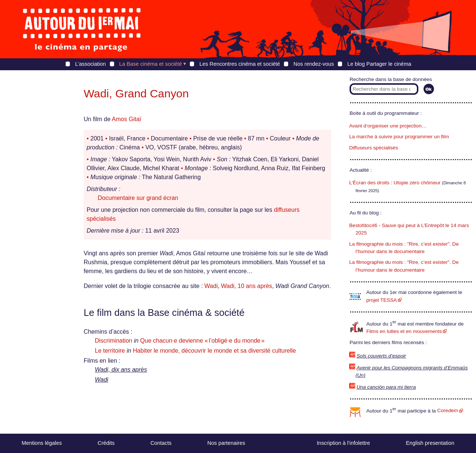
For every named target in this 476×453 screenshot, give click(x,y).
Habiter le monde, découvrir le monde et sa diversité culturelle (214, 351)
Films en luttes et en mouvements (404, 331)
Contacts (161, 443)
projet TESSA (382, 300)
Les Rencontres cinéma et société (240, 64)
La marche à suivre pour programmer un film (399, 137)
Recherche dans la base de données (391, 79)
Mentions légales (42, 443)
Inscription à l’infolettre (343, 443)
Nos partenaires (226, 443)
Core (448, 410)
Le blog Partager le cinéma (379, 64)
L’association (90, 64)
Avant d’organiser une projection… (388, 126)
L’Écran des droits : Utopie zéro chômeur (395, 183)
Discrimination (113, 341)
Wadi (211, 286)
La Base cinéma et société (151, 64)
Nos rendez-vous (314, 64)
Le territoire (110, 351)
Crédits (106, 443)
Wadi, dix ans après (121, 370)
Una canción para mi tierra (386, 387)
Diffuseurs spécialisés (374, 148)
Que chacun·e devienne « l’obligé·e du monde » (202, 341)
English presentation (430, 443)
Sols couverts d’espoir (381, 356)
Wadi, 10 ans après (246, 286)
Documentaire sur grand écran (138, 198)
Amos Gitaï (127, 119)
